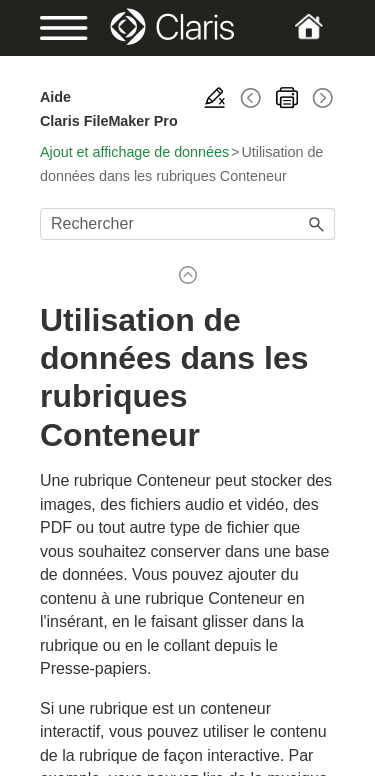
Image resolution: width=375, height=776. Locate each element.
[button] (317, 224)
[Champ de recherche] (187, 224)
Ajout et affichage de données (134, 152)
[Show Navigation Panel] (53, 28)
